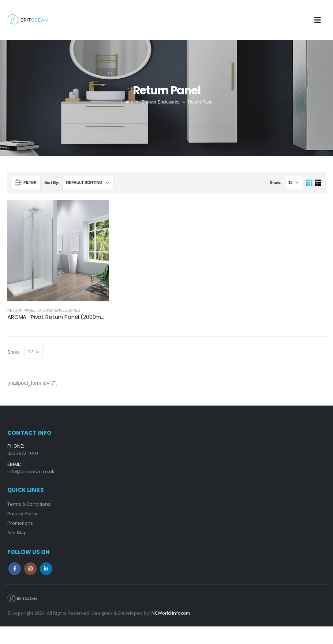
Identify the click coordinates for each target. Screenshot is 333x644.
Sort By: (52, 182)
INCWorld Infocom (170, 613)
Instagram (30, 569)
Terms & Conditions (29, 504)
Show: (276, 182)
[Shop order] (88, 182)
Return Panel (21, 310)
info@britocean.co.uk (31, 471)
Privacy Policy (22, 513)
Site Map (17, 532)
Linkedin (46, 569)
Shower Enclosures (160, 102)
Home (127, 102)
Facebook (15, 569)
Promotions (20, 523)
